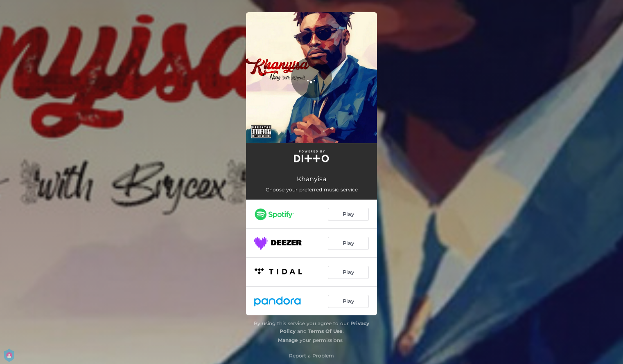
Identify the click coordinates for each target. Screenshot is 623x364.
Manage (288, 340)
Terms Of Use (325, 331)
